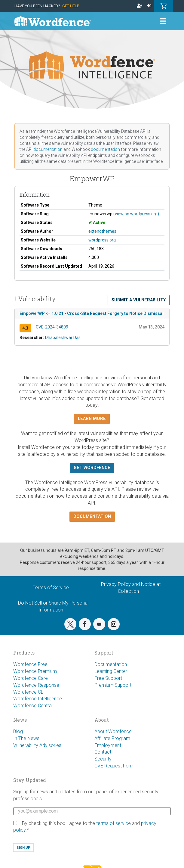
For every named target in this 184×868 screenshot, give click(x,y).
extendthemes (102, 231)
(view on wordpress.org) (136, 214)
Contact (103, 752)
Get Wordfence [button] (92, 468)
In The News (26, 738)
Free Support (108, 678)
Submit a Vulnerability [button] (139, 300)
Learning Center (111, 671)
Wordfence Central (33, 706)
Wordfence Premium (35, 671)
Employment (108, 745)
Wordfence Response (36, 685)
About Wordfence (113, 731)
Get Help (71, 6)
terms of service (113, 823)
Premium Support (113, 685)
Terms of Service (51, 588)
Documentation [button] (92, 516)
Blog (18, 731)
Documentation (111, 664)
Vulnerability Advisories (37, 745)
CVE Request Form (114, 766)
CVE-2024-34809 (52, 327)
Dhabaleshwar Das (63, 338)
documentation (48, 149)
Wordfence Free (30, 664)
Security (103, 759)
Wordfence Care (31, 678)
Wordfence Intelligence (38, 699)
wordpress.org (102, 240)
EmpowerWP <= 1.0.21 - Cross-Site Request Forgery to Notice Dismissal (92, 313)
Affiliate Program (112, 738)
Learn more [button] (92, 419)
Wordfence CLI (29, 692)
